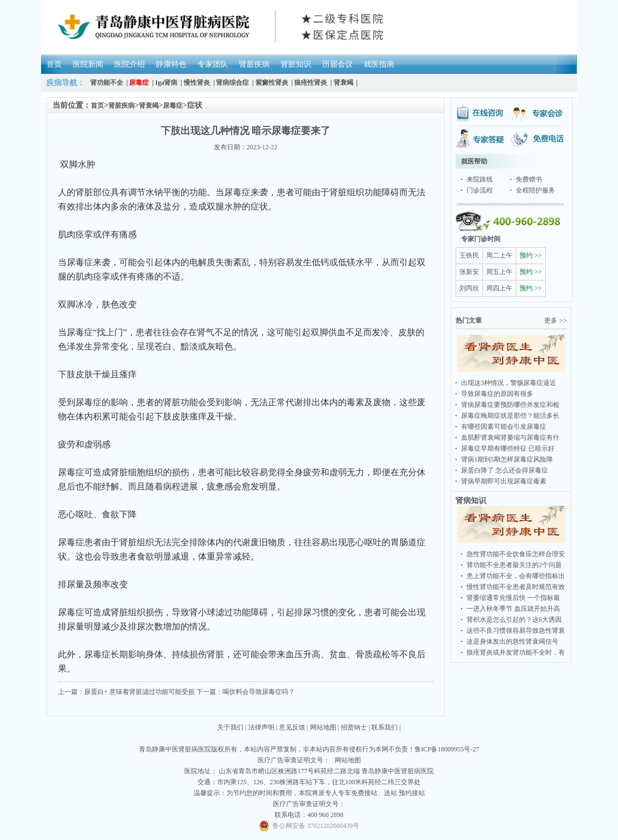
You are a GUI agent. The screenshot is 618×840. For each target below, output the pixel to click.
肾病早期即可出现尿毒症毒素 (504, 481)
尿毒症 (173, 106)
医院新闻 (88, 64)
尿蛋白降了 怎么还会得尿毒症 (505, 470)
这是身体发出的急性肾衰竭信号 (512, 641)
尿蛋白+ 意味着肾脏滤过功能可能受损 (139, 692)
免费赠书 (529, 179)
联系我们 (384, 727)
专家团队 (213, 64)
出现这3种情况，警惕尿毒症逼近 (509, 383)
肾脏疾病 (254, 64)
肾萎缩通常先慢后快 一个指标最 (513, 598)
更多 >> (555, 320)
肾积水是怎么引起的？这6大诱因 (514, 620)
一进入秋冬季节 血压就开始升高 (513, 609)
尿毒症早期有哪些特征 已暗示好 (508, 448)
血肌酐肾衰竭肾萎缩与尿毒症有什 (510, 437)
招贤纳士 (354, 727)
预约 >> (531, 255)
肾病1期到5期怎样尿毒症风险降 (507, 459)
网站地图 (323, 727)
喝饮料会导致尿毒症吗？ (259, 692)
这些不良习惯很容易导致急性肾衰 (516, 631)
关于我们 (230, 727)
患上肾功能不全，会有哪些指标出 (516, 576)
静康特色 (171, 64)
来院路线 (480, 179)
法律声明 (261, 727)
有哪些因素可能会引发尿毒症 (504, 427)
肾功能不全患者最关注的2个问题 (514, 565)
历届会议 (337, 64)
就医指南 (379, 64)
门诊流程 (480, 190)
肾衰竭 (149, 106)
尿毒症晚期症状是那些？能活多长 (510, 416)
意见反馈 (292, 727)
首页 (54, 64)
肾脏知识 (296, 64)
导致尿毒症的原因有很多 (497, 394)
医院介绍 (130, 64)
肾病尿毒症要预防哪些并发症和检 (510, 405)
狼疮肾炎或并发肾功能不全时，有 (516, 652)
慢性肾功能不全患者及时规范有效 (516, 587)
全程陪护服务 (535, 190)
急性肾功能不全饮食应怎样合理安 (516, 554)
